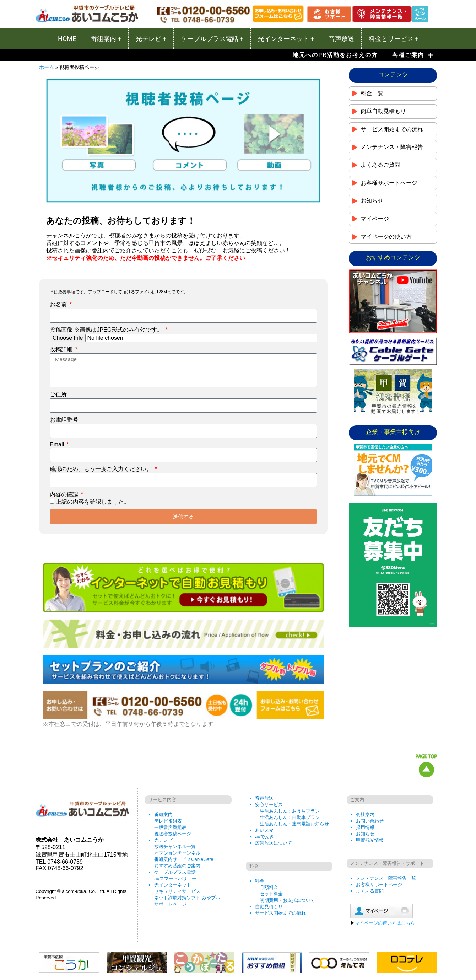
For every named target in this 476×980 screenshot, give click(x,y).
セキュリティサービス (177, 891)
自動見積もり (269, 907)
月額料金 (269, 887)
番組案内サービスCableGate (184, 859)
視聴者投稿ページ (173, 834)
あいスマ (264, 830)
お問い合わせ (370, 821)
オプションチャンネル (177, 853)
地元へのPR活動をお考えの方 (335, 55)
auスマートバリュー (175, 879)
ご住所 (58, 394)
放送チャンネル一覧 (175, 847)
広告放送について (274, 843)
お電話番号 (64, 420)
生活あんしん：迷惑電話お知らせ (294, 824)
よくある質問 (370, 891)
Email (58, 445)
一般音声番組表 (170, 827)
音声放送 (264, 798)
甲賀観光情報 (370, 840)
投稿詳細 (62, 349)
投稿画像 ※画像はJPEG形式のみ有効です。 (107, 330)
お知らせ (365, 834)
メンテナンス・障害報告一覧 (386, 878)
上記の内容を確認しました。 (93, 502)
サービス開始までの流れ (280, 913)
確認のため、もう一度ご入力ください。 (102, 469)
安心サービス (269, 805)
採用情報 (365, 827)
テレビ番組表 (168, 821)
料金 (260, 881)
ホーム (47, 67)
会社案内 (365, 815)
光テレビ (163, 840)
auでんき (264, 837)
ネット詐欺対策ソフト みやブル (187, 898)
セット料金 (271, 894)
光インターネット (173, 885)
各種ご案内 (413, 55)
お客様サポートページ (379, 885)
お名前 (59, 304)
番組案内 (163, 815)
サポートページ (170, 904)
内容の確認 (65, 494)
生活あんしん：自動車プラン (290, 817)
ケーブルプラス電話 (175, 872)
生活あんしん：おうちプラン (290, 811)
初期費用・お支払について (287, 900)
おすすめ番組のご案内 (177, 866)
